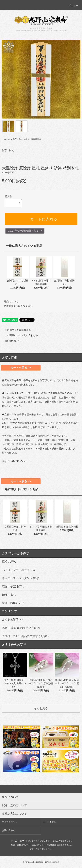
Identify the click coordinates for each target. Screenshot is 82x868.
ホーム (7, 139)
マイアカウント (10, 822)
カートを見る (50, 822)
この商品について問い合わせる (19, 335)
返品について (11, 301)
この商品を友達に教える (15, 330)
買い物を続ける (11, 341)
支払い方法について (62, 841)
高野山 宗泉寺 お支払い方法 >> (21, 628)
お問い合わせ (8, 830)
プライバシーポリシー (40, 849)
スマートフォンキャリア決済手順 (35, 841)
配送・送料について (20, 845)
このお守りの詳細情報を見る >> (25, 231)
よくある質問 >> (12, 620)
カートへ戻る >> (21, 368)
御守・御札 (18, 139)
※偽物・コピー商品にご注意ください (25, 636)
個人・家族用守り (33, 139)
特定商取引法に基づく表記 (18, 306)
